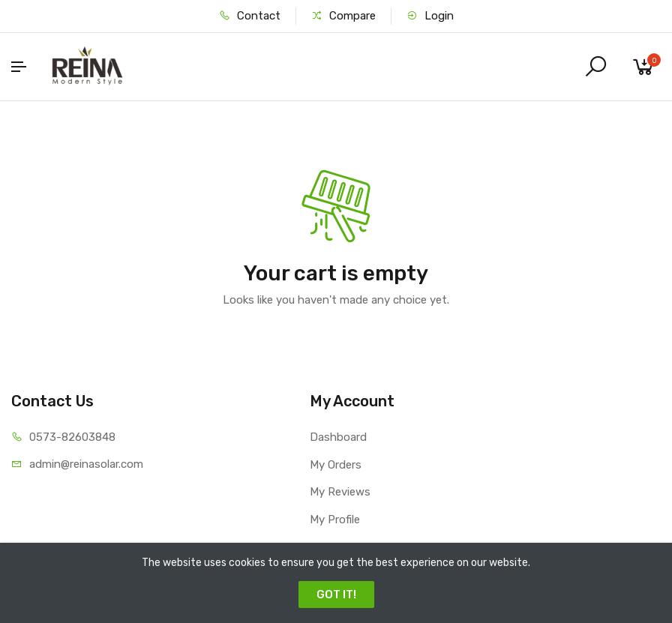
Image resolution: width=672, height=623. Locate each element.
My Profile (335, 520)
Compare (343, 16)
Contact (250, 16)
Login (430, 16)
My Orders (336, 465)
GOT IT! (336, 595)
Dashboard (338, 437)
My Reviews (340, 492)
